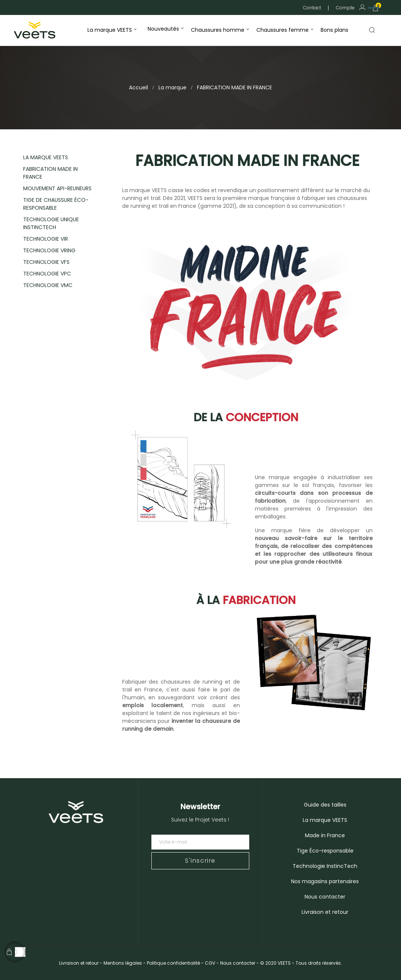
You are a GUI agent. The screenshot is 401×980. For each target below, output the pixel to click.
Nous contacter (325, 897)
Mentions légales (123, 963)
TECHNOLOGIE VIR (46, 239)
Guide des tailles (325, 805)
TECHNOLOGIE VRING (49, 250)
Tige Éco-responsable (325, 851)
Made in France (325, 835)
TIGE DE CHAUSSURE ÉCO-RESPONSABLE (56, 204)
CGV (210, 963)
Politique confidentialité (173, 963)
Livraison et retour (325, 912)
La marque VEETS (325, 820)
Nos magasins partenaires (325, 881)
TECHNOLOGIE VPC (47, 274)
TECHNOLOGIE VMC (48, 285)
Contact (312, 8)
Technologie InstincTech (325, 866)
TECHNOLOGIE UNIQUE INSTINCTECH (51, 223)
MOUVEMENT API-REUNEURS (57, 188)
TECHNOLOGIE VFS (46, 262)
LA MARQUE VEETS (46, 157)
